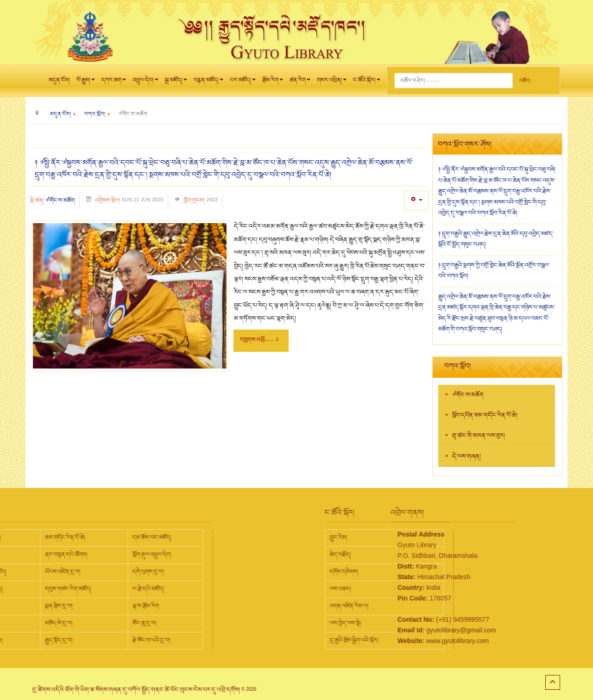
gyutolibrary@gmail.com (425, 630)
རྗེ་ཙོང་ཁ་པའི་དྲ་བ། (80, 640)
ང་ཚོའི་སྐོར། (367, 82)
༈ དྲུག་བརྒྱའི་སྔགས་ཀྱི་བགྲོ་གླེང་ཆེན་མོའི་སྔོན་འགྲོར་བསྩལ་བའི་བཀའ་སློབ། (494, 271)
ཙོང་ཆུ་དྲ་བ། (73, 623)
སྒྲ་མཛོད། (176, 82)
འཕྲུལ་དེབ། (145, 82)
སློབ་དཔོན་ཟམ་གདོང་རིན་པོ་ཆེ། (485, 415)
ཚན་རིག (300, 82)
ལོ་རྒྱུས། (86, 82)
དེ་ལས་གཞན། (467, 456)
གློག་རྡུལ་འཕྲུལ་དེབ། (81, 555)
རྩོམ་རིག (273, 82)
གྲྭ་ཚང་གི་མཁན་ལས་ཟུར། (479, 436)
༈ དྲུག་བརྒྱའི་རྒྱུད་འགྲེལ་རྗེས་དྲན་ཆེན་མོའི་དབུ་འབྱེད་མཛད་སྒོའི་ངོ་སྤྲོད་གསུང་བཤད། (496, 239)
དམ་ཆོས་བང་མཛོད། (81, 537)
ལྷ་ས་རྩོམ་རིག (74, 606)
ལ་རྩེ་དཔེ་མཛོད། (77, 589)
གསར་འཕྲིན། (332, 82)
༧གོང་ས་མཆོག (60, 200)
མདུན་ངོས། (59, 80)
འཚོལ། (525, 81)
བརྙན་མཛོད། (208, 82)
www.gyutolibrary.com (422, 641)
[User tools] (416, 200)
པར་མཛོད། (243, 82)
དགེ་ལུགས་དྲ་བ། (77, 572)
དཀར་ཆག (114, 82)
